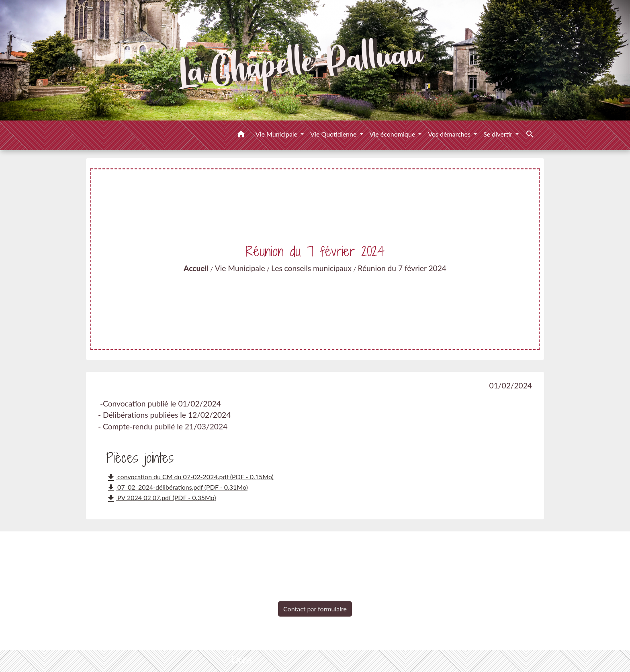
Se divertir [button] (499, 134)
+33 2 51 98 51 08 (315, 595)
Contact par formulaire (315, 609)
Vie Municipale (240, 268)
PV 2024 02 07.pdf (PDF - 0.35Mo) (161, 498)
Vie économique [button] (393, 134)
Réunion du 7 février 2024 (402, 268)
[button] (241, 135)
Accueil (196, 268)
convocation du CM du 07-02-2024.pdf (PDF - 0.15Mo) (190, 478)
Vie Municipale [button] (277, 134)
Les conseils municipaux (311, 268)
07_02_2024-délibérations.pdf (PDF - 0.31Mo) (177, 488)
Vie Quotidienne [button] (334, 134)
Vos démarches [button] (450, 134)
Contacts (315, 545)
